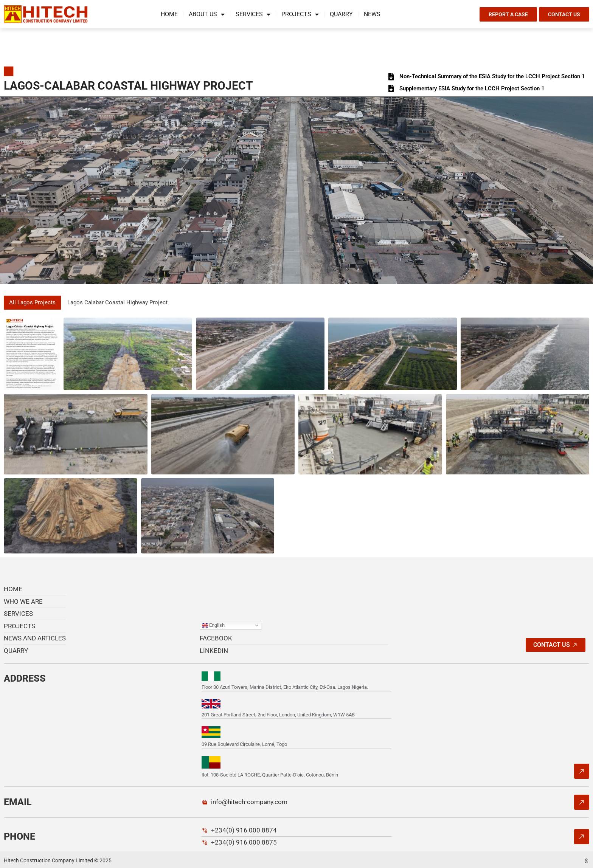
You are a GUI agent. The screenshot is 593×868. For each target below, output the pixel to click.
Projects (300, 14)
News (372, 14)
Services (253, 14)
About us (207, 14)
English (213, 626)
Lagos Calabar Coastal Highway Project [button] (122, 303)
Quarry (341, 14)
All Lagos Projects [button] (33, 303)
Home (169, 14)
